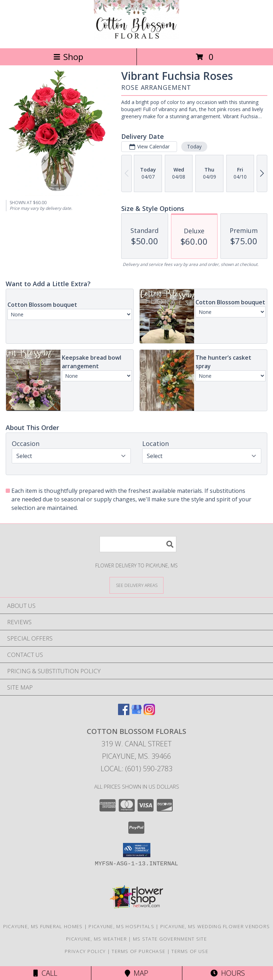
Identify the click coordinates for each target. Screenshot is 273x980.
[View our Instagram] (149, 713)
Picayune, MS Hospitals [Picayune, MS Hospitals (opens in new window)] (121, 926)
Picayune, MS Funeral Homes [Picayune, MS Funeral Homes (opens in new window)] (43, 926)
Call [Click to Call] (45, 973)
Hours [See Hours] (228, 973)
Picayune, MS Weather (97, 939)
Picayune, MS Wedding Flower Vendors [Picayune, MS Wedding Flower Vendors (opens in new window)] (215, 926)
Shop (68, 57)
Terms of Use (190, 951)
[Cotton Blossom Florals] (136, 38)
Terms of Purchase (138, 951)
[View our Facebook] (124, 713)
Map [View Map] (136, 973)
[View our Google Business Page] (136, 713)
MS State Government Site (170, 939)
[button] (137, 850)
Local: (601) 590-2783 (136, 769)
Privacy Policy (85, 951)
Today (194, 146)
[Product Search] (138, 544)
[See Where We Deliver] (136, 585)
